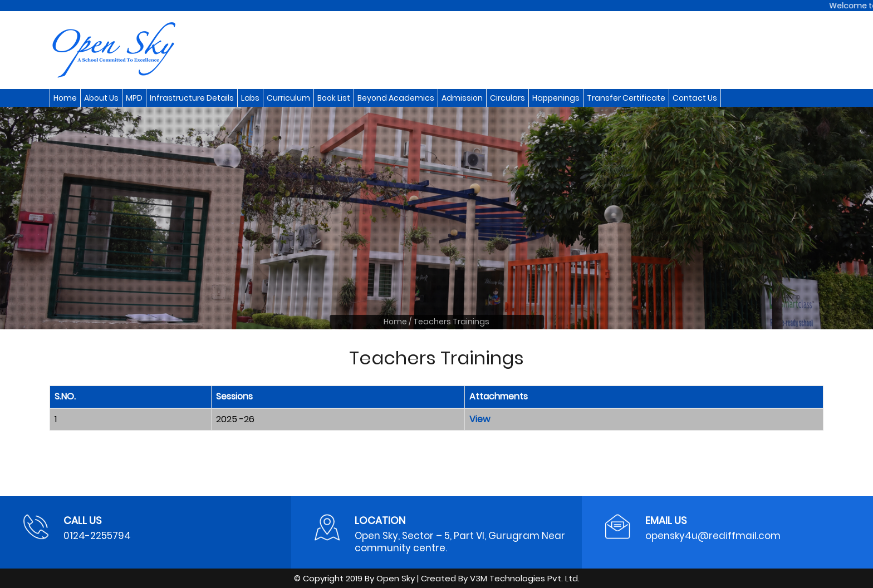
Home (65, 98)
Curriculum (288, 98)
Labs (250, 98)
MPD (134, 98)
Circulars (507, 98)
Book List (334, 98)
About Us (101, 98)
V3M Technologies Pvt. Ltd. (525, 578)
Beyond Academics (396, 98)
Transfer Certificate (626, 98)
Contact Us (695, 98)
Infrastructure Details (192, 98)
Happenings (556, 98)
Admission (462, 98)
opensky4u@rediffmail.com (713, 536)
